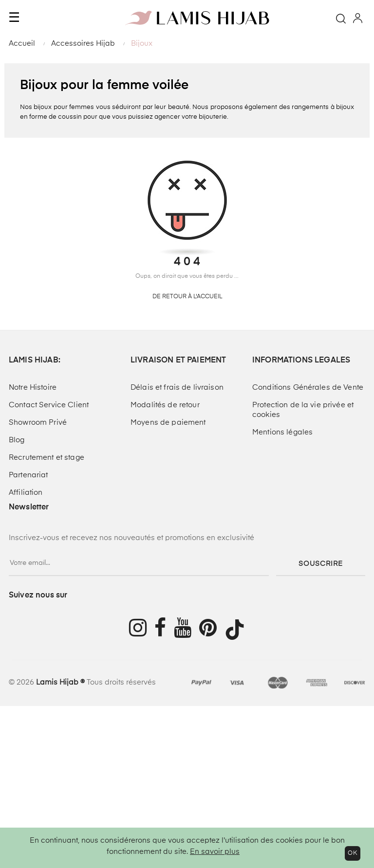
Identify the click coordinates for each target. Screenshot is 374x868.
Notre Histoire (33, 388)
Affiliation (26, 493)
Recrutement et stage (47, 458)
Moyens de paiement (168, 423)
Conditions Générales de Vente (308, 388)
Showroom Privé (38, 423)
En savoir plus (215, 852)
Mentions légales (282, 432)
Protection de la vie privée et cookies (303, 410)
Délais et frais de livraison (177, 388)
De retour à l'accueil (187, 297)
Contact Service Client (49, 405)
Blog (17, 440)
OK (353, 853)
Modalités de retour (165, 405)
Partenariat (28, 475)
